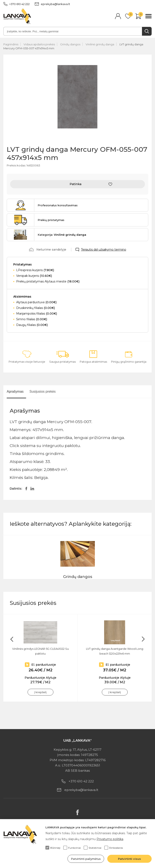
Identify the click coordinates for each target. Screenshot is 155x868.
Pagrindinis (11, 44)
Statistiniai (93, 848)
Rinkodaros (114, 848)
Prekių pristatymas (51, 220)
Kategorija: (62, 235)
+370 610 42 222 (17, 4)
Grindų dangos (70, 44)
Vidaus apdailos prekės (39, 44)
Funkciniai (72, 848)
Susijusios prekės (43, 392)
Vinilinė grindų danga (100, 44)
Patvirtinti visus (129, 859)
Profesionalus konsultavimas (58, 205)
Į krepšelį (40, 692)
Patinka (76, 184)
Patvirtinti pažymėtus (86, 859)
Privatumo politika (110, 839)
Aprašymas (15, 392)
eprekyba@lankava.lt (52, 4)
